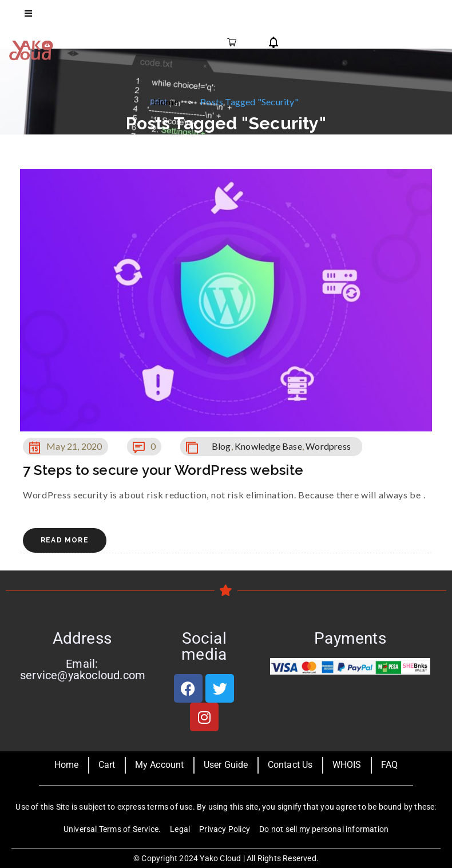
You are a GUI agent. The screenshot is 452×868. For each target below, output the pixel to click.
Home (166, 102)
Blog (221, 446)
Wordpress (328, 446)
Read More (65, 540)
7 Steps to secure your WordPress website (163, 470)
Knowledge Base (268, 446)
